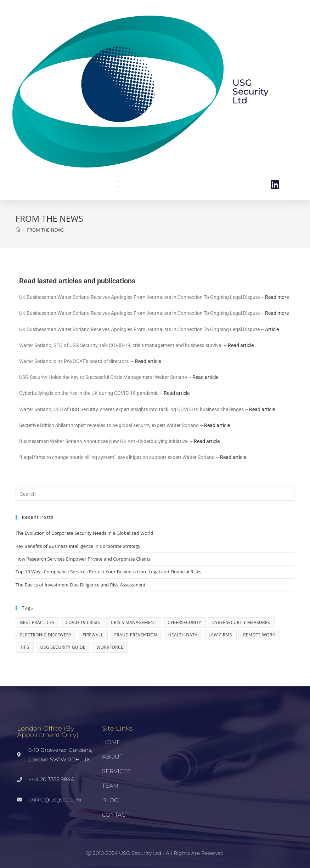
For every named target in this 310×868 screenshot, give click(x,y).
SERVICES (116, 771)
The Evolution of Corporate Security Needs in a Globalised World (84, 533)
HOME (111, 742)
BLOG (110, 800)
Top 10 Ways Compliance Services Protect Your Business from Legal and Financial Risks (108, 572)
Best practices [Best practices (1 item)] (37, 622)
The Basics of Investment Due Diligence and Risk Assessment (81, 585)
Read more (277, 297)
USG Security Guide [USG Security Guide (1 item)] (63, 647)
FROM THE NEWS (45, 230)
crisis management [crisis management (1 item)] (134, 622)
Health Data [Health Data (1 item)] (183, 635)
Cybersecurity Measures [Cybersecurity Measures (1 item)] (241, 622)
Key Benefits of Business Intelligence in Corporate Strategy (78, 546)
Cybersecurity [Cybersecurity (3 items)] (184, 622)
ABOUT (112, 757)
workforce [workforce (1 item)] (110, 647)
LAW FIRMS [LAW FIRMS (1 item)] (220, 635)
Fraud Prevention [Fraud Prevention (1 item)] (136, 635)
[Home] (18, 230)
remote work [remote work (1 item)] (259, 635)
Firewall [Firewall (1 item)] (93, 635)
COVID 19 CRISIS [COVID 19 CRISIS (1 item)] (83, 622)
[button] (118, 184)
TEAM (110, 786)
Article (272, 329)
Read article (241, 345)
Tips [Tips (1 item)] (25, 647)
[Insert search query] (155, 494)
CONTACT (115, 815)
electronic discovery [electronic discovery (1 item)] (46, 635)
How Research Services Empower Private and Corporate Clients (83, 559)
